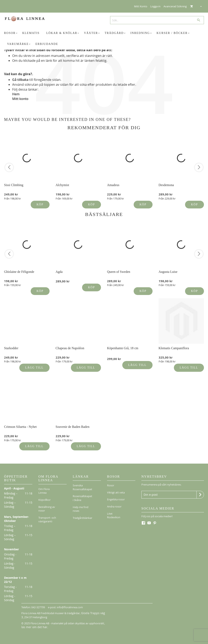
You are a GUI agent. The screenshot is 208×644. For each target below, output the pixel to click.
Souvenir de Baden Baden (73, 427)
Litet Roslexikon (114, 508)
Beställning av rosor (47, 505)
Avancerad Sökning (175, 6)
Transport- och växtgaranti (47, 514)
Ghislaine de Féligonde (19, 272)
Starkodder (11, 348)
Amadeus (113, 185)
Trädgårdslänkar (82, 512)
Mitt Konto (141, 6)
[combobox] (155, 20)
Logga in (155, 6)
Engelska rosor (116, 495)
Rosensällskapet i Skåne (82, 496)
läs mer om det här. (33, 626)
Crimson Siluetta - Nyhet (20, 427)
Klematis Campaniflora (174, 348)
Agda (59, 272)
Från (12, 198)
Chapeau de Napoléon (70, 348)
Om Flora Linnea (44, 490)
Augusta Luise (168, 272)
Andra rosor (114, 501)
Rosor (111, 485)
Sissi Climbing (14, 185)
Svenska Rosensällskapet (82, 486)
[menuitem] (11, 33)
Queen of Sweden (119, 272)
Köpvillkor (44, 497)
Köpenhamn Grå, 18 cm (123, 348)
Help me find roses (81, 505)
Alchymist (62, 185)
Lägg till (34, 368)
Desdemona (166, 185)
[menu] (104, 39)
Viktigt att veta (116, 490)
